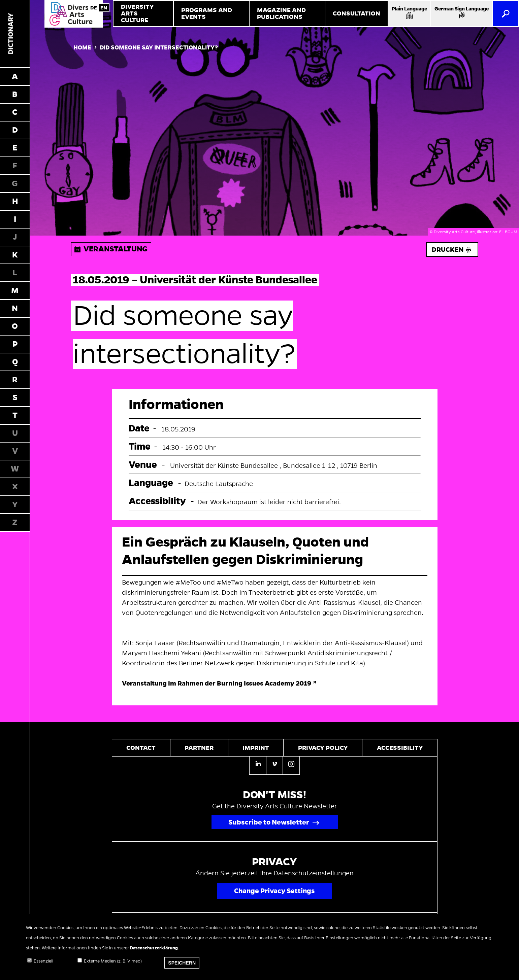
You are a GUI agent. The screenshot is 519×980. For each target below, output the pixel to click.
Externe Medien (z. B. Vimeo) (113, 961)
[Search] (506, 13)
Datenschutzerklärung (154, 948)
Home (82, 48)
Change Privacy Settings (274, 891)
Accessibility (400, 748)
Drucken (452, 250)
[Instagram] (291, 765)
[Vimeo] (274, 765)
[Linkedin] (258, 765)
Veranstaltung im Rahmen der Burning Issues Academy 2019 (217, 683)
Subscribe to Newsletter (269, 822)
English (104, 8)
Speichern (182, 963)
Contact (141, 748)
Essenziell (43, 961)
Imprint (256, 748)
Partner (199, 748)
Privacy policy (323, 748)
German (94, 8)
